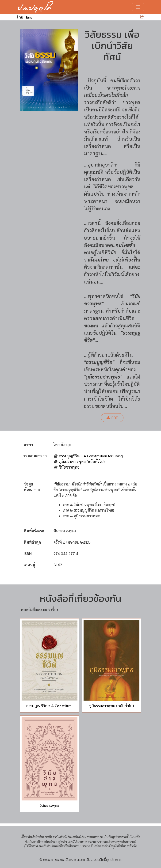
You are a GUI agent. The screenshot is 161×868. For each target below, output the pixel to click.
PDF (112, 418)
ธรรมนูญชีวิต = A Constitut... (50, 706)
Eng (29, 17)
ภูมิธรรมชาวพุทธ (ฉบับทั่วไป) (82, 461)
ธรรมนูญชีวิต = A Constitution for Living (91, 456)
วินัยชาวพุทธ (69, 467)
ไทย (20, 17)
